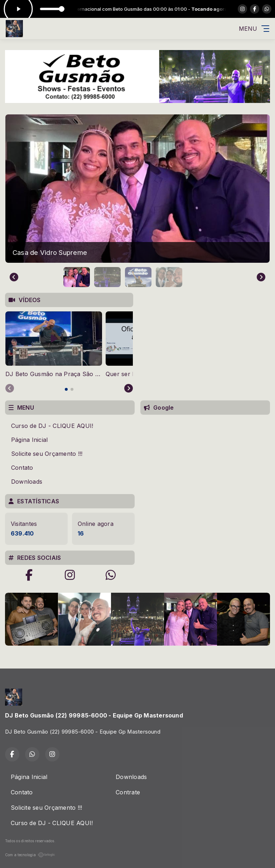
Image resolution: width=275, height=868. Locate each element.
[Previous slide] (10, 389)
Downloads (27, 482)
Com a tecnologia (30, 855)
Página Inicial (29, 440)
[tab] (66, 389)
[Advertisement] (205, 469)
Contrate (128, 792)
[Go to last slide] (14, 277)
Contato (22, 468)
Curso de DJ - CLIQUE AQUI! (52, 426)
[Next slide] (261, 277)
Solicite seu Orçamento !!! (47, 454)
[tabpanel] (54, 345)
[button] (77, 277)
